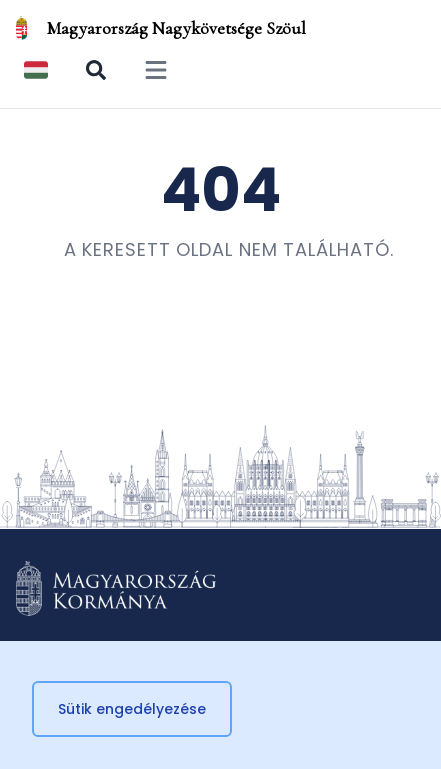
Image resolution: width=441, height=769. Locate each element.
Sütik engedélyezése (132, 709)
